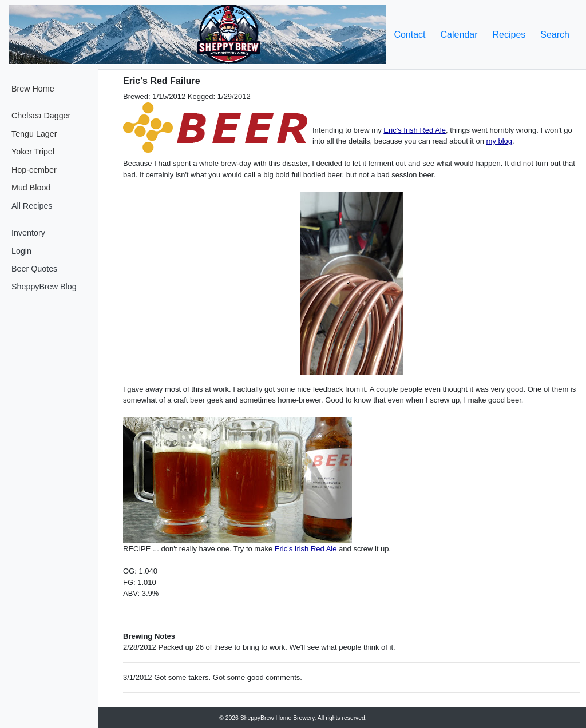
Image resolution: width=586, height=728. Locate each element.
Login (21, 251)
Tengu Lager (34, 134)
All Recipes (32, 206)
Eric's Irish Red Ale (415, 130)
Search (555, 35)
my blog (500, 141)
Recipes (509, 35)
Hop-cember (34, 170)
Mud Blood (31, 188)
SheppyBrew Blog (44, 287)
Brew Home (33, 89)
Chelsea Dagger (41, 116)
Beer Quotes (34, 269)
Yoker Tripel (33, 152)
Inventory (28, 233)
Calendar (459, 35)
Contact (409, 35)
